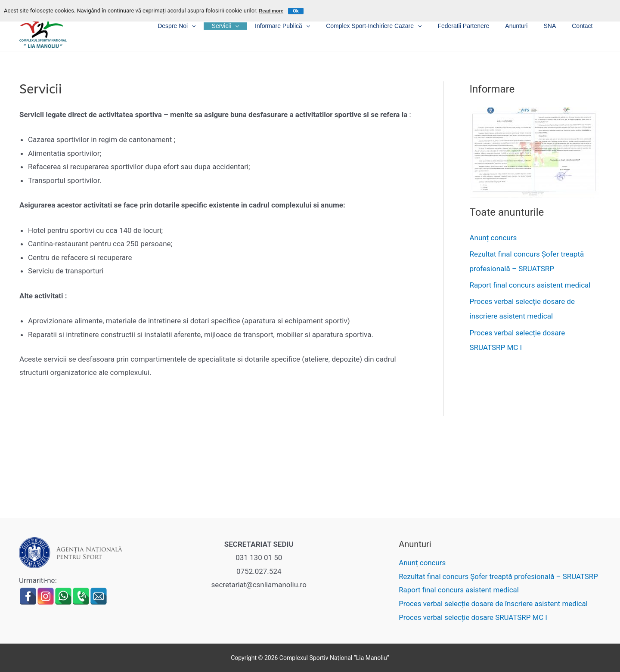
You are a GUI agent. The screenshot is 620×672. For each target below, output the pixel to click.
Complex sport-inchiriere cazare (391, 26)
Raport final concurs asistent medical (530, 285)
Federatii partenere (477, 26)
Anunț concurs (493, 238)
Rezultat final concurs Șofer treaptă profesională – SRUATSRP (498, 576)
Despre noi (206, 26)
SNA (556, 26)
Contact (584, 26)
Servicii (251, 26)
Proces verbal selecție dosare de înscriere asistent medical (493, 604)
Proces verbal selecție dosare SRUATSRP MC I (473, 617)
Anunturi (526, 26)
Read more (271, 11)
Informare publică (304, 26)
